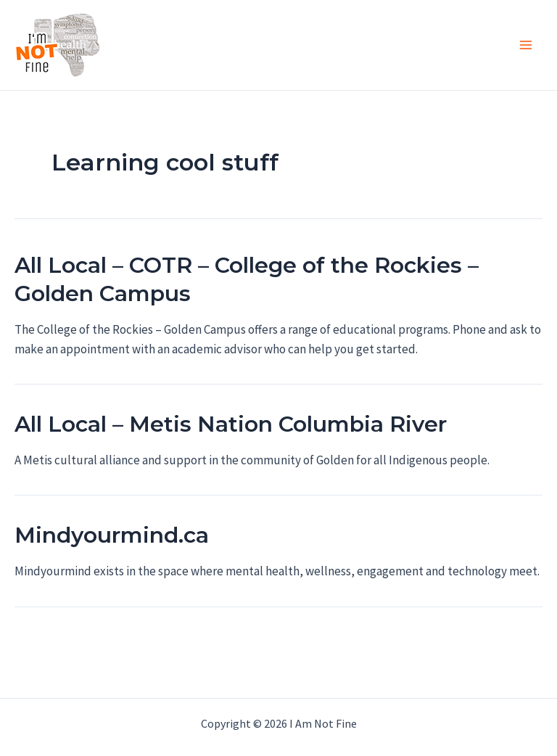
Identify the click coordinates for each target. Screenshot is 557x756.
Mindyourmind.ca (112, 535)
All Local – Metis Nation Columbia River (231, 424)
